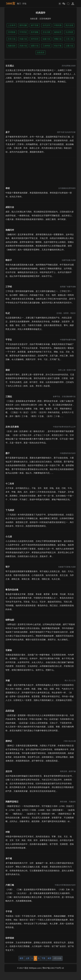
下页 (43, 958)
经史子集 (58, 46)
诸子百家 (35, 25)
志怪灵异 (41, 52)
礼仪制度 (69, 32)
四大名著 (69, 25)
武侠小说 (23, 46)
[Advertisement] (41, 107)
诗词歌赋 (12, 32)
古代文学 (46, 25)
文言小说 (12, 39)
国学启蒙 (23, 25)
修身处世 (58, 32)
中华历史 (23, 32)
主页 (41, 19)
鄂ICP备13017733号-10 (53, 968)
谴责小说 (35, 46)
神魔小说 (58, 39)
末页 (49, 958)
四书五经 (35, 39)
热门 (19, 4)
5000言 (11, 4)
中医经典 (58, 25)
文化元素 (46, 32)
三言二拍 (69, 39)
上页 (27, 958)
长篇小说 (23, 39)
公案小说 (69, 46)
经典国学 (47, 19)
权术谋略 (35, 32)
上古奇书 (12, 25)
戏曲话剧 (12, 46)
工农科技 (46, 46)
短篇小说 (46, 39)
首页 (21, 958)
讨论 (24, 4)
